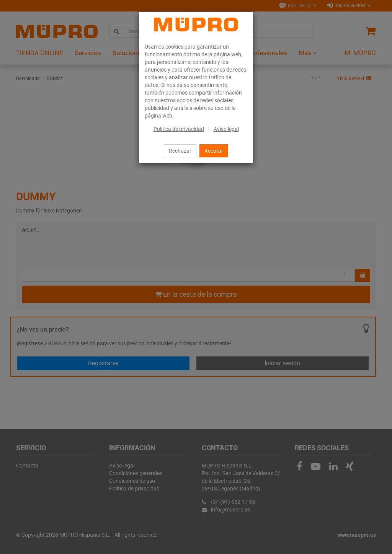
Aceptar (214, 151)
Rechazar (180, 151)
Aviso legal (226, 129)
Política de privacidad (179, 129)
